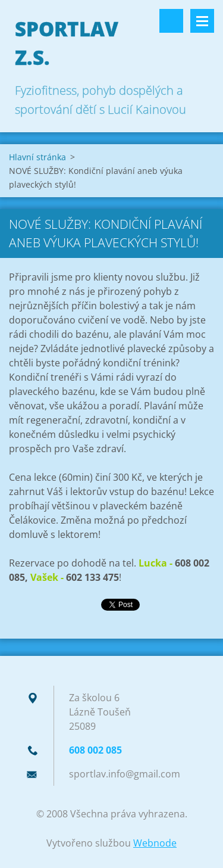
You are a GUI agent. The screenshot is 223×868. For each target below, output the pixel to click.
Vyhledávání (171, 21)
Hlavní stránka (37, 157)
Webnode (155, 843)
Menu (202, 21)
